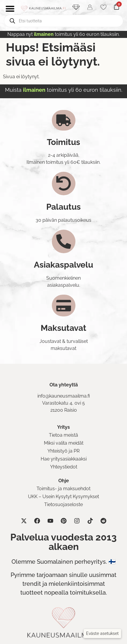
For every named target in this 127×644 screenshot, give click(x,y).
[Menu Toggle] (10, 9)
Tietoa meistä (63, 435)
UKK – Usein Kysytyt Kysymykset (63, 497)
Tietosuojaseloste (63, 504)
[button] (102, 634)
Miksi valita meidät (64, 443)
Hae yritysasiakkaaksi (64, 459)
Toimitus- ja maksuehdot (63, 489)
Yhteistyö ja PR (63, 451)
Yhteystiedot (64, 467)
